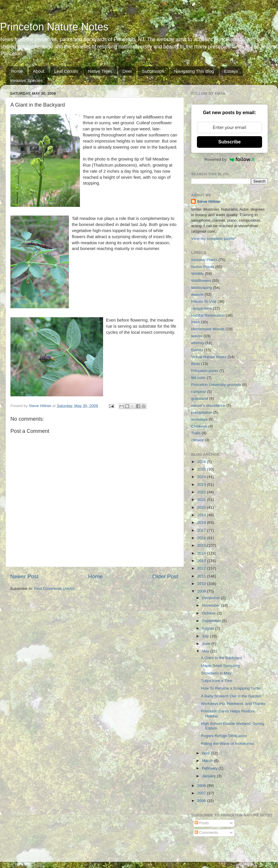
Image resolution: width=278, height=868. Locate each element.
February (210, 768)
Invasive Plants (204, 260)
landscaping (202, 288)
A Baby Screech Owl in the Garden (231, 696)
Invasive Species (26, 80)
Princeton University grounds (216, 385)
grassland (200, 399)
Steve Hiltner (209, 201)
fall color (198, 378)
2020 (202, 507)
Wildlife (197, 274)
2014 (202, 553)
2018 (202, 523)
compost (199, 392)
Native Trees (100, 71)
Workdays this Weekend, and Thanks (233, 704)
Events (197, 350)
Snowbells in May (216, 673)
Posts (202, 823)
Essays (231, 71)
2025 (202, 469)
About (39, 71)
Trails (196, 433)
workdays (199, 419)
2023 (202, 485)
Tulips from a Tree (217, 681)
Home (17, 71)
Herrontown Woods (208, 329)
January (209, 776)
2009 (202, 591)
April (206, 753)
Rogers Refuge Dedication (224, 736)
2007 (202, 793)
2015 (202, 545)
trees (195, 322)
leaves (197, 336)
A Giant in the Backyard (221, 658)
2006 (202, 801)
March (208, 761)
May (206, 651)
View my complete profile (213, 239)
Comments (206, 833)
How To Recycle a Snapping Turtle (231, 688)
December (211, 598)
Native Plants (203, 267)
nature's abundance (208, 405)
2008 (202, 786)
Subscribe (229, 142)
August (209, 628)
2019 (202, 515)
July (206, 636)
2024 (202, 477)
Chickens (199, 426)
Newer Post (24, 576)
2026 (202, 462)
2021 (202, 500)
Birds (196, 364)
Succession (153, 71)
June (207, 644)
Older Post (165, 576)
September (212, 621)
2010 (202, 584)
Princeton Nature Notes (54, 27)
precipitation (202, 412)
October (209, 613)
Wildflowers (201, 281)
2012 (202, 568)
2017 (202, 530)
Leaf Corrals (66, 71)
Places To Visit (204, 301)
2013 (202, 561)
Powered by (230, 159)
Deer (127, 71)
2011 (202, 576)
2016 (202, 538)
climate (197, 440)
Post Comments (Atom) (54, 589)
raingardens (201, 308)
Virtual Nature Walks (209, 357)
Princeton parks (205, 371)
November (211, 605)
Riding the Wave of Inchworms (227, 744)
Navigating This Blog (194, 71)
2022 (202, 492)
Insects (197, 294)
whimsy (198, 343)
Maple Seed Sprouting (220, 666)
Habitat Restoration (208, 315)
